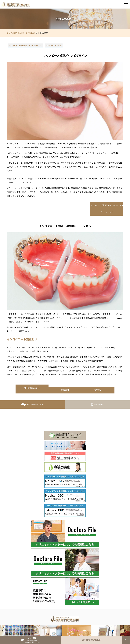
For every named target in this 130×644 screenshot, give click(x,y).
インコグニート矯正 (54, 45)
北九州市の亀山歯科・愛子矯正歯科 (22, 33)
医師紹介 (98, 390)
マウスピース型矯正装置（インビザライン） (25, 45)
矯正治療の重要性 (32, 388)
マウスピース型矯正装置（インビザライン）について (107, 209)
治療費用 (65, 390)
